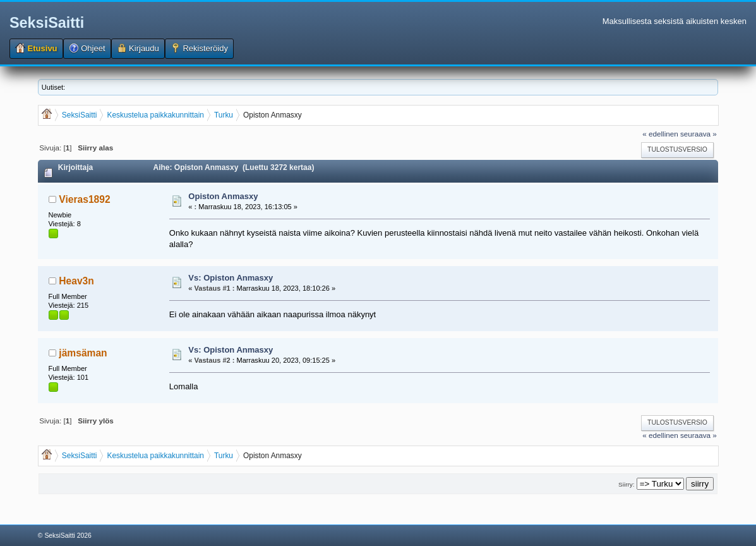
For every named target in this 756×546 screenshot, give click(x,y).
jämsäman (83, 353)
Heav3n (76, 281)
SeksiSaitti (47, 23)
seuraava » (699, 134)
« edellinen (660, 134)
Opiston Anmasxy (223, 196)
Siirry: (626, 484)
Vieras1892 (84, 199)
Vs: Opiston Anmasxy (231, 278)
